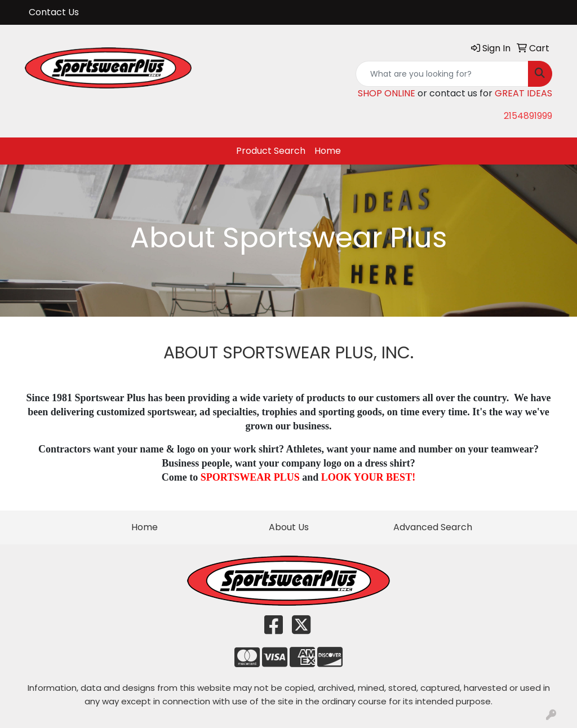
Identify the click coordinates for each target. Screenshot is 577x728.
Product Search (271, 151)
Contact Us (54, 12)
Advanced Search (433, 527)
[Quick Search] (442, 74)
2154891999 (528, 116)
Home (328, 151)
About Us (289, 527)
